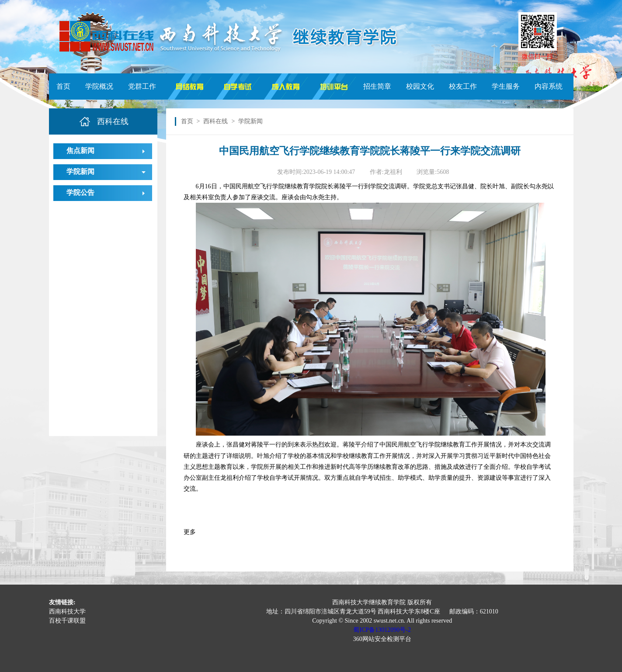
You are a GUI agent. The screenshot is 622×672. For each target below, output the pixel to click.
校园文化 (420, 86)
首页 (63, 86)
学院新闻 (80, 171)
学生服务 (506, 86)
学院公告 (80, 192)
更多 (190, 532)
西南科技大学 (67, 611)
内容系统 (549, 86)
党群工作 (142, 86)
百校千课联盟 (67, 621)
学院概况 (99, 86)
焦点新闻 (80, 151)
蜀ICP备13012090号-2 (382, 630)
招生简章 (377, 86)
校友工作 (463, 86)
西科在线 (215, 121)
